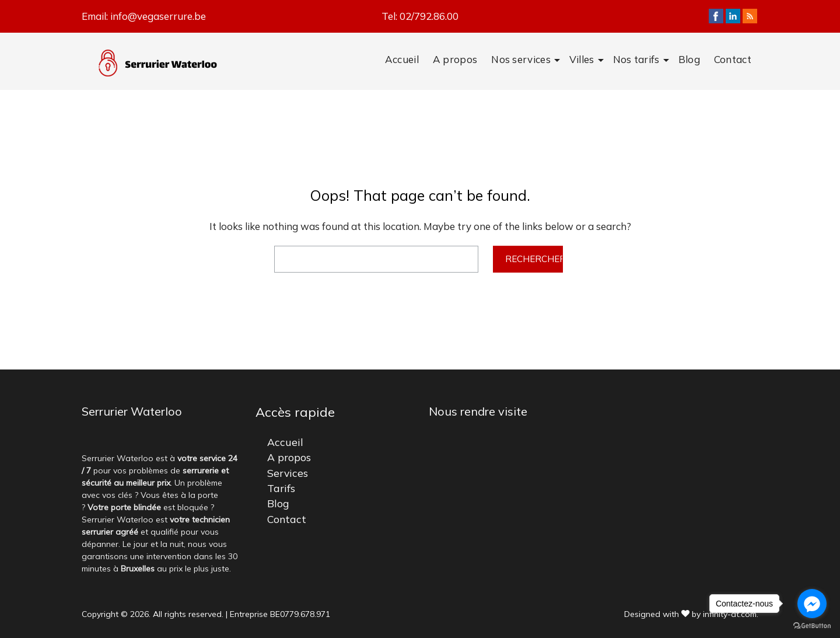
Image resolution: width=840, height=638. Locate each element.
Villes (582, 59)
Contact (733, 59)
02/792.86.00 (429, 16)
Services (288, 473)
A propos (455, 59)
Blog (689, 59)
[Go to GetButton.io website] (812, 626)
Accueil (402, 59)
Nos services (521, 59)
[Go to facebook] (812, 604)
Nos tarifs (636, 59)
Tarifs (281, 488)
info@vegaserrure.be (158, 16)
